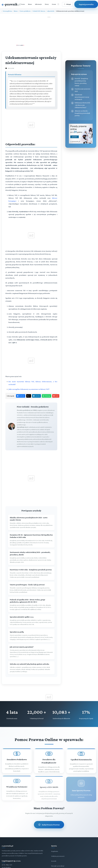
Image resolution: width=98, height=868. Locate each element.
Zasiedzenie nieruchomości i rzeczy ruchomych (82, 97)
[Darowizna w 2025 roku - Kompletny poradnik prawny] (31, 573)
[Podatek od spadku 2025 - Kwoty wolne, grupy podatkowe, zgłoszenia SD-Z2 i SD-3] (31, 605)
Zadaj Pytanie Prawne (49, 825)
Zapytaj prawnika (86, 4)
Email (56, 396)
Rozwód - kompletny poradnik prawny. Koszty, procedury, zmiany (81, 82)
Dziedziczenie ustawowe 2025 (82, 90)
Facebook (21, 396)
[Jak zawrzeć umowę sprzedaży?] (31, 652)
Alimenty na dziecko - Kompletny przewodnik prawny (82, 113)
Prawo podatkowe (25, 11)
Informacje (38, 4)
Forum (54, 4)
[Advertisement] (49, 31)
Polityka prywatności (58, 856)
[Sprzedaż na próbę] (31, 636)
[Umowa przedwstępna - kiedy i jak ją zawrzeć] (31, 588)
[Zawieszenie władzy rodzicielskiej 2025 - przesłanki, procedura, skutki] (31, 557)
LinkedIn (36, 396)
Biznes (30, 4)
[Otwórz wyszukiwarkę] (58, 4)
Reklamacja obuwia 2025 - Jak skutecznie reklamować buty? (82, 105)
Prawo (23, 4)
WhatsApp (47, 396)
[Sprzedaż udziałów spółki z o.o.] (31, 621)
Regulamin (55, 851)
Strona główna (7, 11)
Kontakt (54, 861)
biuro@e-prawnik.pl (58, 866)
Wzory (47, 4)
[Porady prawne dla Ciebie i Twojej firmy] (81, 143)
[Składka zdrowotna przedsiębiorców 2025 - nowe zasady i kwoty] (31, 523)
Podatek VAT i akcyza (39, 11)
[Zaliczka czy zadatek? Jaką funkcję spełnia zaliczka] (31, 668)
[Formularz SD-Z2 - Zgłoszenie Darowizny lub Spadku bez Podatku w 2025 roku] (31, 540)
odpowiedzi (51, 11)
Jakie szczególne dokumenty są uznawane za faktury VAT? (29, 389)
